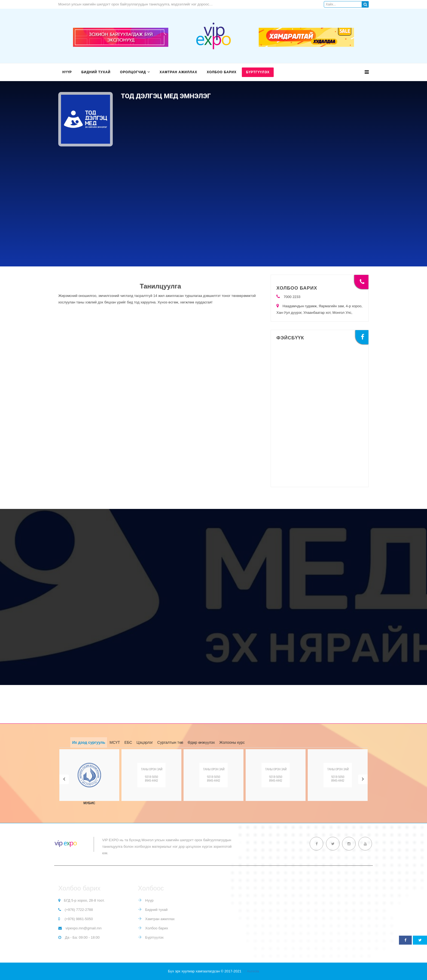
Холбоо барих (222, 72)
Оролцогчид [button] (133, 72)
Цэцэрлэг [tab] (145, 742)
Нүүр (67, 72)
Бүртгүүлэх (258, 72)
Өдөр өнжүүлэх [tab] (201, 742)
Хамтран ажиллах (178, 72)
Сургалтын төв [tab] (170, 742)
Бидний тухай (96, 72)
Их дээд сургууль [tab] (89, 742)
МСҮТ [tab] (115, 742)
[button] (64, 779)
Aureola (253, 971)
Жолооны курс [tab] (232, 742)
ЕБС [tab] (128, 742)
